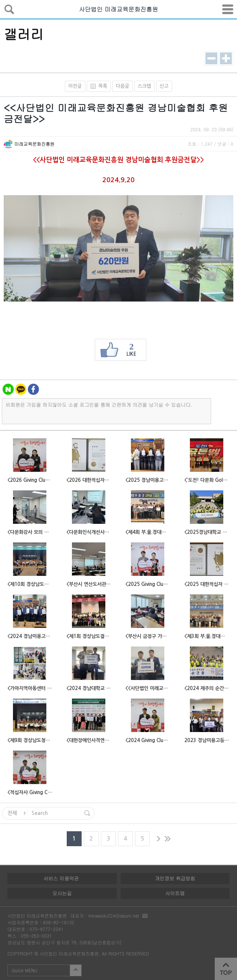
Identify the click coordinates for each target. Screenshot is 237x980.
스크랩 (144, 86)
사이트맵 (175, 893)
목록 (97, 86)
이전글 (75, 86)
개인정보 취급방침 (175, 878)
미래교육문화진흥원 (34, 144)
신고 (164, 86)
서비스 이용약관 (61, 878)
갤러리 (24, 34)
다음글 (122, 86)
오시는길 (62, 893)
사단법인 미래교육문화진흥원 (119, 9)
